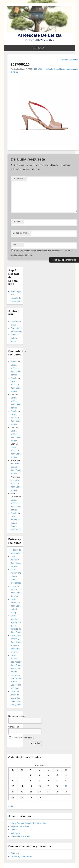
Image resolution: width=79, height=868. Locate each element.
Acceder (36, 743)
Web (15, 244)
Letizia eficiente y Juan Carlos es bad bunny (16, 606)
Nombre (17, 221)
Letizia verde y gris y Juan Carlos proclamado (16, 523)
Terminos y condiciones (21, 856)
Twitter (14, 830)
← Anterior (63, 60)
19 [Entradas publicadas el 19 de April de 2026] (66, 786)
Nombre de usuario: (17, 716)
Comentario (19, 178)
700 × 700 (38, 69)
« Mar (11, 806)
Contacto (15, 853)
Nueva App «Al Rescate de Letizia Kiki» (29, 823)
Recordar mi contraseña (23, 738)
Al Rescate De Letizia (40, 35)
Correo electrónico (21, 233)
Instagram (15, 833)
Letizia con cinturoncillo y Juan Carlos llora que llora (16, 682)
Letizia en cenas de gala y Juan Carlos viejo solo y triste (16, 698)
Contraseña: (14, 727)
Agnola (14, 362)
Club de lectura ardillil (14, 338)
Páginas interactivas (20, 826)
